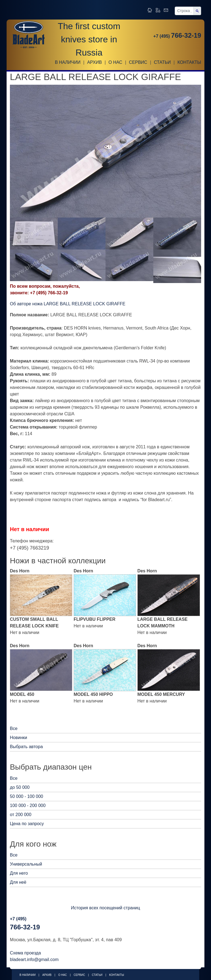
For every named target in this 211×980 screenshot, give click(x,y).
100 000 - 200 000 (28, 805)
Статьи (162, 62)
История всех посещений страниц (105, 908)
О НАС (115, 62)
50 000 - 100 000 (27, 796)
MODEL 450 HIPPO (93, 694)
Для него (19, 873)
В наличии (68, 62)
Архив (94, 62)
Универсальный (26, 864)
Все (14, 728)
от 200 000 (21, 815)
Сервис (138, 62)
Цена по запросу (27, 824)
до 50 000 (20, 787)
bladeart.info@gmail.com (34, 960)
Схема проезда (25, 953)
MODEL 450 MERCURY (161, 694)
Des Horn (20, 571)
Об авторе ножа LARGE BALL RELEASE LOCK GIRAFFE (68, 304)
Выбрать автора (26, 747)
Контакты (189, 62)
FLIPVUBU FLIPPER (95, 619)
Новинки (19, 738)
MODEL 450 (22, 694)
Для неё (18, 882)
